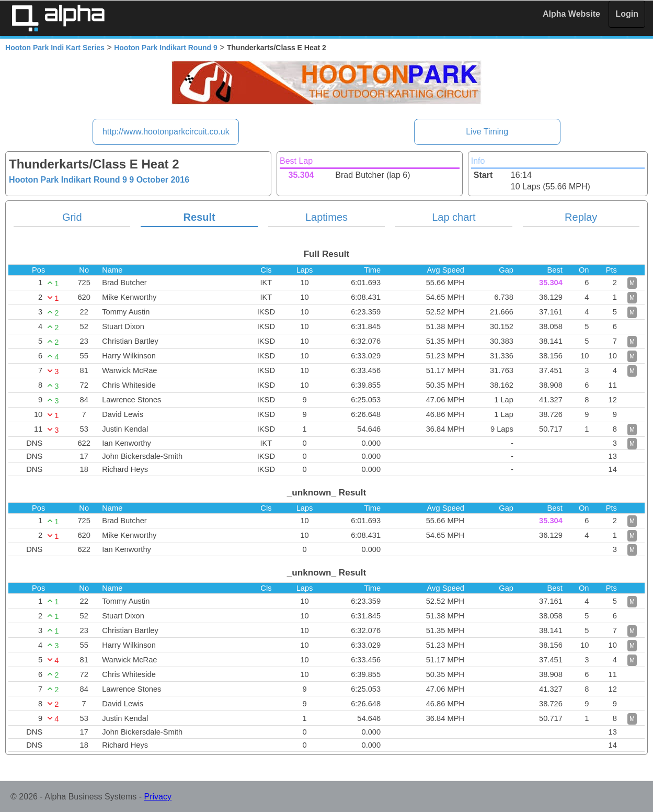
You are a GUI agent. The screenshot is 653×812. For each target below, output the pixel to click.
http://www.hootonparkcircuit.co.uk (166, 132)
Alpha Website (571, 14)
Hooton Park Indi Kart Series (55, 48)
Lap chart (454, 217)
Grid (72, 217)
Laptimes (326, 217)
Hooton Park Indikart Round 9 (166, 48)
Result (199, 217)
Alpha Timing (58, 18)
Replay (581, 217)
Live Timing (487, 132)
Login (627, 14)
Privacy (158, 797)
